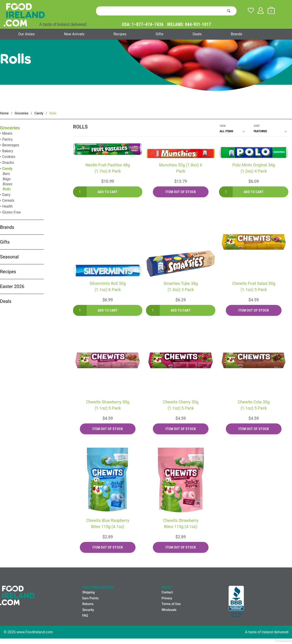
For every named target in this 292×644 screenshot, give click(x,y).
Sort (257, 126)
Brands (237, 34)
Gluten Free (11, 212)
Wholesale (169, 610)
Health (7, 206)
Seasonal (9, 257)
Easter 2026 (12, 286)
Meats (7, 133)
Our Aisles (26, 34)
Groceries (10, 128)
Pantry (7, 139)
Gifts (159, 34)
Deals (197, 34)
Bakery (8, 151)
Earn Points (91, 598)
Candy (7, 169)
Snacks (8, 163)
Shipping (89, 592)
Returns (88, 604)
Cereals (8, 200)
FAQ (85, 616)
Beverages (10, 145)
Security (88, 610)
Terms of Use (171, 604)
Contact (167, 592)
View (223, 126)
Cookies (9, 157)
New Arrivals (74, 34)
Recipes (120, 34)
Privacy (167, 598)
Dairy (6, 195)
